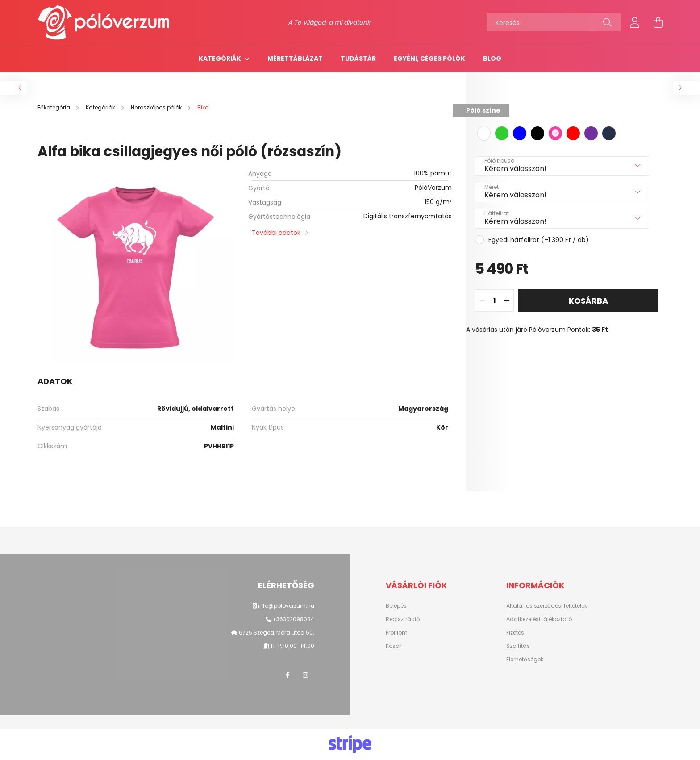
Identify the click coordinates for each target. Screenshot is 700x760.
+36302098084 (293, 619)
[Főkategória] (54, 107)
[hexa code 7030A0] (591, 133)
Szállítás (518, 646)
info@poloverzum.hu (286, 606)
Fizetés (515, 633)
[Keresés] (554, 22)
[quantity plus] (507, 301)
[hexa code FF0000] (573, 133)
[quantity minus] (482, 301)
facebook (287, 675)
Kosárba (588, 301)
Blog (492, 58)
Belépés (396, 606)
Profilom (397, 633)
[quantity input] (494, 301)
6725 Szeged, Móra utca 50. (276, 633)
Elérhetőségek (525, 660)
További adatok (276, 233)
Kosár (394, 646)
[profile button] (635, 22)
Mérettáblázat (295, 58)
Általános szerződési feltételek (547, 606)
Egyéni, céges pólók (429, 58)
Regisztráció (403, 619)
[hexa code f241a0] (555, 133)
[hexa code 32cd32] (502, 133)
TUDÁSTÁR (358, 58)
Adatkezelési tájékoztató (539, 619)
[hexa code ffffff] (484, 133)
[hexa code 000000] (537, 133)
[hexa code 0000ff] (520, 133)
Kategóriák (221, 58)
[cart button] (658, 22)
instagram (305, 675)
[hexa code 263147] (609, 133)
